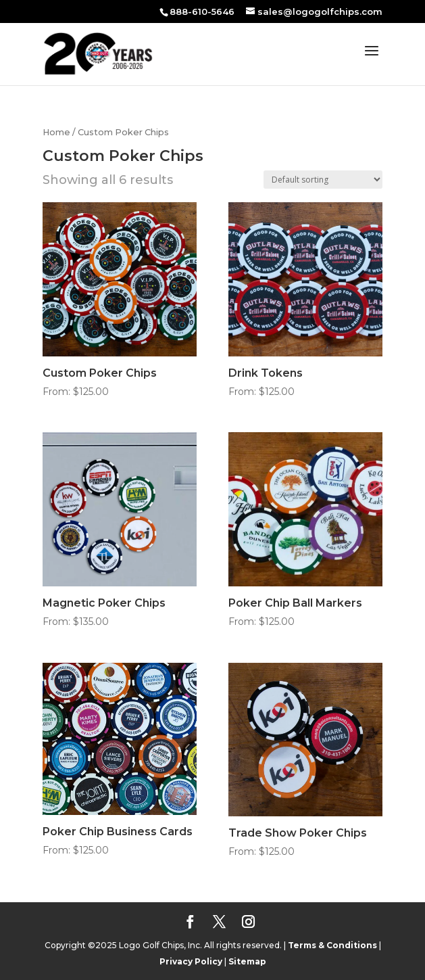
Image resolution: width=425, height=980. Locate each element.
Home (56, 132)
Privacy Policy (191, 961)
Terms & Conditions (332, 945)
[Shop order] (323, 180)
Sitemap (247, 961)
